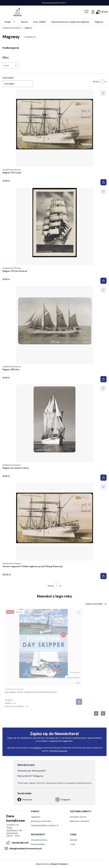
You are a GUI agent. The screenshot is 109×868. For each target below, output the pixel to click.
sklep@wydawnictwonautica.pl (23, 848)
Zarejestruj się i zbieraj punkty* (32, 771)
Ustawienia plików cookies (44, 825)
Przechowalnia (38, 844)
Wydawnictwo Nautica (12, 28)
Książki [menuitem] (10, 22)
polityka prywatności (41, 821)
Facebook (25, 800)
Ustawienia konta (39, 840)
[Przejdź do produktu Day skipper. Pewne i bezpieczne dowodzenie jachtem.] (44, 647)
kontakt (74, 840)
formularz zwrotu (78, 817)
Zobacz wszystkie (96, 604)
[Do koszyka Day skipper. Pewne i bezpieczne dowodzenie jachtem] (79, 702)
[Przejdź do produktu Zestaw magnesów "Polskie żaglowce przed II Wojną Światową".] (55, 522)
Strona (96, 82)
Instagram (63, 800)
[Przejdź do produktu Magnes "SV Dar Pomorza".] (55, 226)
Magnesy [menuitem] (99, 22)
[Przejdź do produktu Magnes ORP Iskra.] (55, 325)
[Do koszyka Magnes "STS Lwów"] (103, 182)
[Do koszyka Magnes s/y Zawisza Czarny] (103, 478)
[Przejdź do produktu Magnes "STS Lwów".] (55, 128)
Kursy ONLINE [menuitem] (40, 22)
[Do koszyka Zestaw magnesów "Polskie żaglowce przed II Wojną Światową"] (103, 576)
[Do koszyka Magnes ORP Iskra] (103, 379)
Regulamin (38, 748)
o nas (73, 844)
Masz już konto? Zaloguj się (30, 776)
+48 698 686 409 (17, 843)
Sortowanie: (8, 78)
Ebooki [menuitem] (24, 22)
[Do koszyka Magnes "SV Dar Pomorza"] (103, 281)
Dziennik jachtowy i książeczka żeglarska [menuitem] (70, 22)
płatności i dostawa (79, 821)
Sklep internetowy (51, 864)
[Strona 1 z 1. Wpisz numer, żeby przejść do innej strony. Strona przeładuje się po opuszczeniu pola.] (102, 82)
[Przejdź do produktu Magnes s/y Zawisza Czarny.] (55, 423)
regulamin (36, 817)
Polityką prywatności (58, 751)
